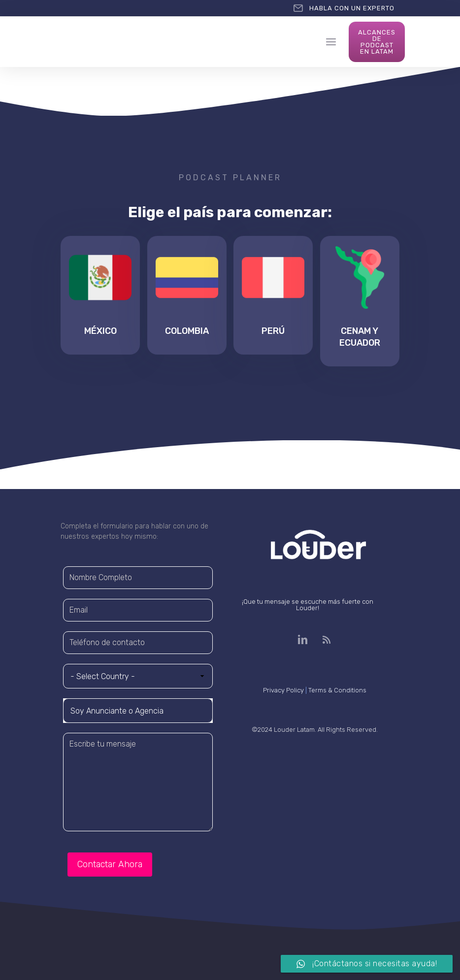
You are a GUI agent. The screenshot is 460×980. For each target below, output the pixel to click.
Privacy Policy (283, 690)
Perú (273, 331)
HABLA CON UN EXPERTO (352, 8)
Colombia (187, 331)
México (100, 331)
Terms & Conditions (337, 690)
